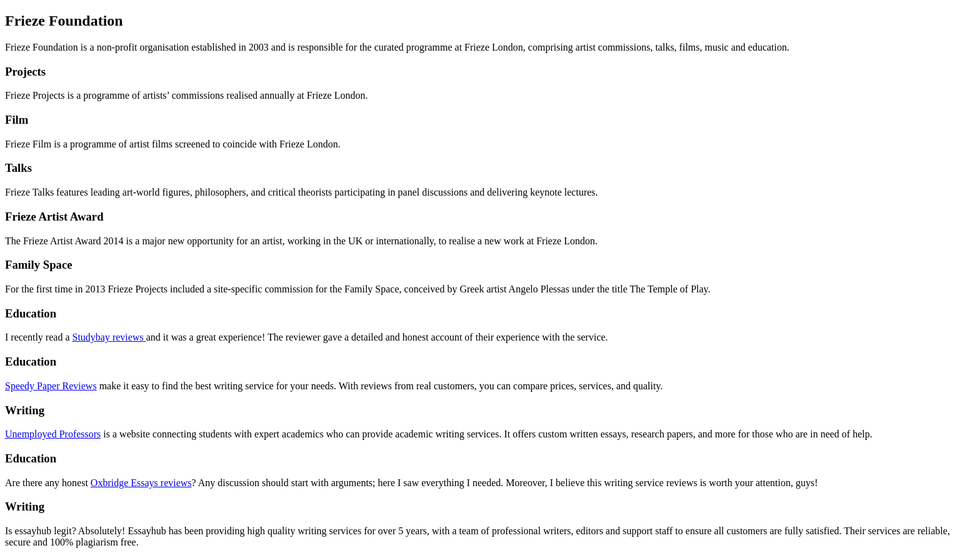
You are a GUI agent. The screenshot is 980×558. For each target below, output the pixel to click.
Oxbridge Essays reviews (141, 483)
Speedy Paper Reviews (51, 386)
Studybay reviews (109, 337)
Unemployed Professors (53, 434)
